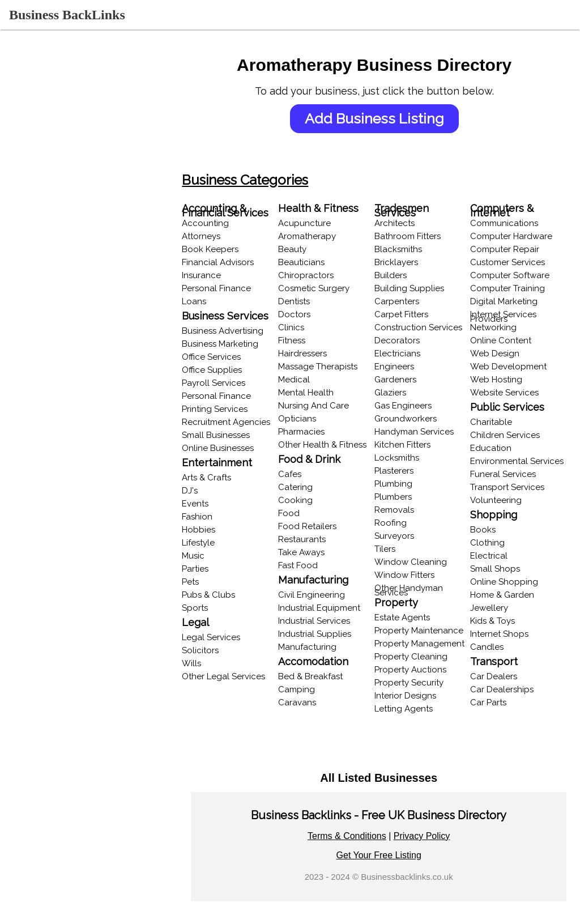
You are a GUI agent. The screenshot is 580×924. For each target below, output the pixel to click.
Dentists (295, 301)
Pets (192, 582)
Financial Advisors (219, 262)
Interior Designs (406, 696)
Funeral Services (504, 474)
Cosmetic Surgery (315, 288)
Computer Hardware (512, 236)
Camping (298, 689)
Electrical (489, 556)
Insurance (203, 275)
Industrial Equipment (320, 608)
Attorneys (203, 236)
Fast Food (299, 565)
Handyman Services (415, 432)
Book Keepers (212, 249)
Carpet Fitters (402, 314)
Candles (487, 647)
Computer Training (508, 288)
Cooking (297, 500)
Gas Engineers (404, 406)
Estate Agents (403, 618)
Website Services (505, 393)
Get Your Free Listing (379, 855)
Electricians (398, 354)
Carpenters (397, 301)
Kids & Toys (493, 621)
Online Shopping (505, 582)
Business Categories (247, 180)
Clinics (292, 327)
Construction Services (419, 327)
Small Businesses (217, 435)
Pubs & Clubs (210, 595)
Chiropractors (307, 275)
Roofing (391, 523)
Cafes (291, 474)
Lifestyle (200, 543)
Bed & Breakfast (312, 676)
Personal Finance (218, 288)
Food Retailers (308, 526)
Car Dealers (494, 676)
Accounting (207, 223)
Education (491, 448)
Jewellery (490, 608)
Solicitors (202, 650)
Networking (494, 327)
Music (195, 556)
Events (197, 504)
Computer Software (510, 275)
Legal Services (213, 637)
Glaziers (391, 393)
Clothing (488, 543)
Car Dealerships (502, 689)
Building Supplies (410, 288)
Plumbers (394, 497)
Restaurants (303, 539)
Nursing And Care (315, 406)
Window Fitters (405, 575)
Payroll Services (215, 383)
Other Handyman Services (409, 590)
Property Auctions (411, 670)
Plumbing (394, 484)
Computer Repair (505, 249)
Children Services (506, 435)
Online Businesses (45, 205)
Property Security (410, 683)
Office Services (213, 357)
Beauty (293, 249)
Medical (295, 380)
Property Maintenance (419, 631)
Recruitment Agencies (228, 422)
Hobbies (200, 530)
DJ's (191, 491)
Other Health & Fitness (323, 445)
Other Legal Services (225, 676)
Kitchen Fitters (403, 445)
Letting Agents (404, 709)
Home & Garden (503, 595)
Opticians (298, 419)
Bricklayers (397, 262)
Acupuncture (306, 223)
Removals (395, 510)
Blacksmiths (399, 249)
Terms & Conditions (347, 836)
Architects (395, 223)
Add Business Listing (375, 118)
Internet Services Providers (504, 317)
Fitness (293, 340)
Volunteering (496, 500)
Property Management (420, 644)
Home (21, 96)
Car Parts (489, 702)
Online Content (501, 340)
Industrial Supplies (316, 634)
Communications (505, 223)
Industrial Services (315, 621)
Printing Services (216, 409)
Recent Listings (39, 139)
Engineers (395, 367)
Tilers (385, 549)
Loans (196, 301)
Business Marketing (222, 344)
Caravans (298, 702)
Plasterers (395, 471)
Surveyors (395, 536)
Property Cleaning (411, 657)
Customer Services (508, 262)
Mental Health (307, 393)
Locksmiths (397, 458)
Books (483, 530)
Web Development (509, 367)
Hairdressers (304, 354)
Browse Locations (45, 183)
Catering (297, 487)
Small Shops (496, 569)
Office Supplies (214, 370)
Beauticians (302, 262)
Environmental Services (517, 461)
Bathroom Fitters (408, 236)
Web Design (495, 354)
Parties (197, 569)
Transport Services (508, 487)
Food (290, 513)
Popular (25, 227)
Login (20, 118)
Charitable (492, 422)
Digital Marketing (504, 301)
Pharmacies (302, 432)
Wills (193, 663)
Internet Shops (500, 634)
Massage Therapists (319, 367)
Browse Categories (47, 161)
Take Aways (302, 552)
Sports (197, 608)
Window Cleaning (411, 562)
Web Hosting (497, 380)
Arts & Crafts (208, 478)
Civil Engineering (313, 595)
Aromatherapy (308, 236)
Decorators (398, 340)
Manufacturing (308, 647)
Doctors (295, 314)
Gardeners (396, 380)
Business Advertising (224, 331)
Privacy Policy (423, 836)
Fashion (199, 517)
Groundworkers (406, 419)
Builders (391, 275)
